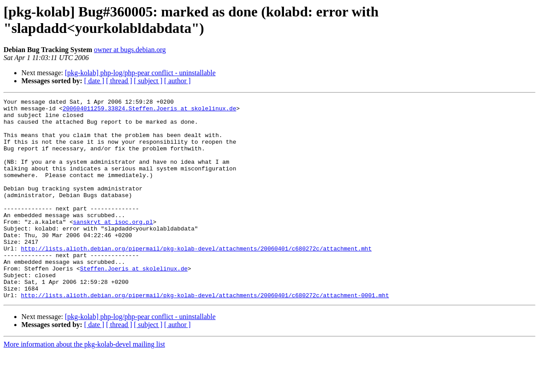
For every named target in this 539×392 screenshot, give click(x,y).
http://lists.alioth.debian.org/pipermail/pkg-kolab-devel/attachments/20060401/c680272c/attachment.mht (196, 279)
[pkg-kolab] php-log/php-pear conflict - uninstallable (140, 73)
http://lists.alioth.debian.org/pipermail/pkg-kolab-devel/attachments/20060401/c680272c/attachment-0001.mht (205, 335)
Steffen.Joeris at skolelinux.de (134, 303)
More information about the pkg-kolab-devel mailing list (84, 384)
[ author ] (178, 81)
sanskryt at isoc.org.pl (113, 247)
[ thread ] (119, 81)
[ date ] (94, 81)
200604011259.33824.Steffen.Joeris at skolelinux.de (150, 111)
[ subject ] (148, 81)
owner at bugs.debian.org (130, 50)
